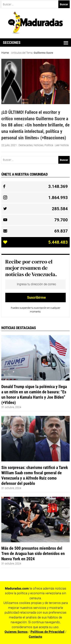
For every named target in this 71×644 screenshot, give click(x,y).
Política (49, 145)
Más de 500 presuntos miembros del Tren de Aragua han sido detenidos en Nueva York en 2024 (33, 553)
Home (5, 53)
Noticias (39, 145)
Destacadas (26, 145)
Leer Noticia (62, 145)
